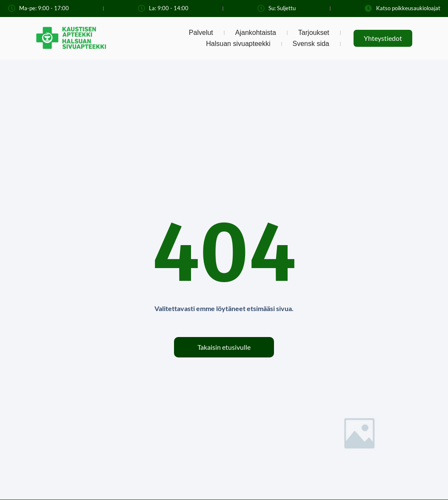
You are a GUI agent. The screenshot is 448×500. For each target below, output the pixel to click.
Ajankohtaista (256, 33)
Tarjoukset (314, 33)
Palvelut (201, 33)
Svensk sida (311, 44)
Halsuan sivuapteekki (238, 44)
